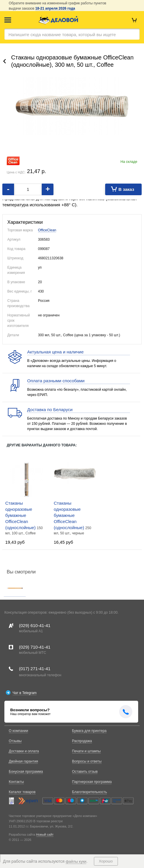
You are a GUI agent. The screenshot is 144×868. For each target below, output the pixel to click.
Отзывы (15, 741)
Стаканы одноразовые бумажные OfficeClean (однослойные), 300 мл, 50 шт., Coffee (72, 61)
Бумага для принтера (89, 731)
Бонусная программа (26, 772)
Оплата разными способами (56, 381)
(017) (35, 669)
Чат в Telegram (25, 693)
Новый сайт (45, 834)
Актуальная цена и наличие (55, 352)
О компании (18, 731)
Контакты (16, 782)
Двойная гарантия (23, 761)
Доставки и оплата (24, 751)
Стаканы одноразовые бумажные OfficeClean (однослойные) (21, 515)
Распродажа (82, 741)
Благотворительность (90, 792)
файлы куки (76, 861)
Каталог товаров (22, 792)
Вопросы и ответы (87, 761)
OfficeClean (47, 230)
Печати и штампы (86, 751)
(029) (35, 625)
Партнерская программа (92, 782)
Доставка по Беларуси (50, 410)
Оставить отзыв (85, 772)
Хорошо (106, 861)
